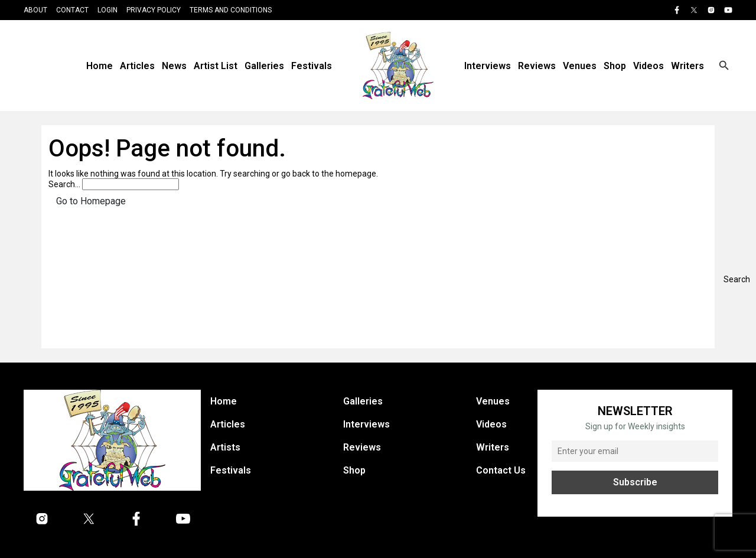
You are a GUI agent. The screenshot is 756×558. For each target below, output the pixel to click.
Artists (225, 447)
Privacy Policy (154, 10)
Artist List (216, 66)
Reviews (537, 66)
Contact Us (501, 470)
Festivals (312, 66)
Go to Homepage (91, 201)
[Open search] (724, 66)
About (35, 10)
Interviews (488, 66)
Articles (137, 66)
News (174, 66)
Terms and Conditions (231, 10)
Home (100, 66)
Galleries (264, 66)
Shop (615, 66)
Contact (72, 10)
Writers (687, 66)
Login (107, 10)
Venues (580, 66)
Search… (64, 184)
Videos (649, 66)
